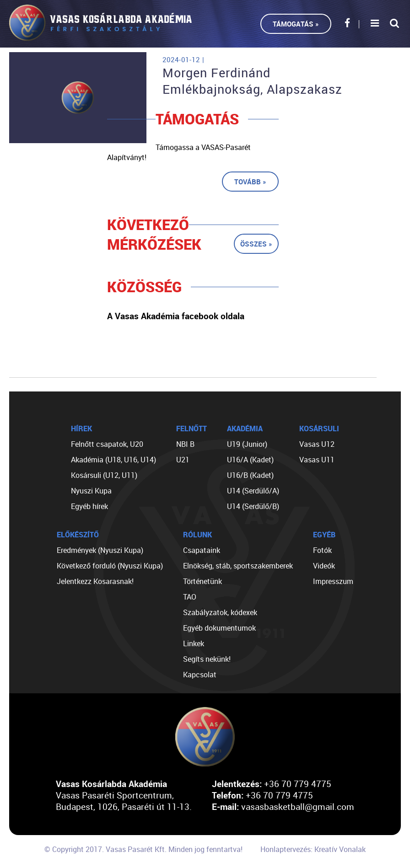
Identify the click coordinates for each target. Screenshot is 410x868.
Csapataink (202, 550)
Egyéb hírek (89, 506)
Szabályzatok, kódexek (220, 612)
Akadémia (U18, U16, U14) (113, 460)
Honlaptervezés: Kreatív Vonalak (313, 849)
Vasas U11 (317, 460)
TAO (190, 597)
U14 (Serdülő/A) (253, 491)
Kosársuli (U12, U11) (104, 475)
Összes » (256, 244)
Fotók (322, 550)
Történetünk (202, 581)
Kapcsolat (200, 675)
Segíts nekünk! (207, 659)
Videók (324, 566)
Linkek (194, 643)
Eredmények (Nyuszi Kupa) (100, 550)
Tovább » (250, 182)
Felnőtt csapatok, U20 (107, 444)
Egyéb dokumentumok (219, 628)
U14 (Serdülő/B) (253, 506)
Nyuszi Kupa (91, 491)
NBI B (185, 444)
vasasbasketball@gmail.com (298, 806)
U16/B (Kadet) (250, 475)
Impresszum (333, 581)
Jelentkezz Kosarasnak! (95, 581)
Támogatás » (296, 24)
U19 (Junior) (247, 444)
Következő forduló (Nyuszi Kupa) (110, 566)
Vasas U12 (317, 444)
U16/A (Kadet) (250, 460)
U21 (183, 460)
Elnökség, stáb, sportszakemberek (238, 566)
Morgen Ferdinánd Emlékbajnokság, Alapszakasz (252, 81)
